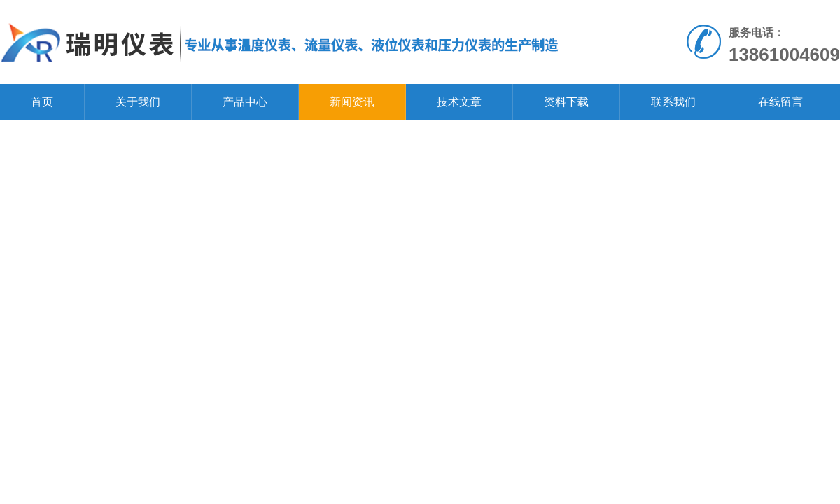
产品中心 (245, 102)
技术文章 (459, 102)
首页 (42, 102)
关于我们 (138, 102)
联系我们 (673, 102)
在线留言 (780, 102)
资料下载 (566, 102)
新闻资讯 (352, 102)
